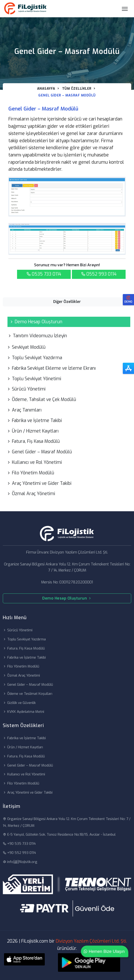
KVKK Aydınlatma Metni (23, 712)
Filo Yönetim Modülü (30, 473)
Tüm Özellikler (77, 89)
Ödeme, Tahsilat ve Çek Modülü (41, 399)
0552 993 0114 (99, 274)
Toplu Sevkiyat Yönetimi (34, 379)
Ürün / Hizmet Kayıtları (33, 431)
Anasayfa (46, 89)
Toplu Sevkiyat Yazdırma (34, 358)
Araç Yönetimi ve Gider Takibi (39, 483)
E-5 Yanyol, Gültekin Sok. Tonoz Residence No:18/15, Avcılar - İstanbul (59, 834)
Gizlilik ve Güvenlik (19, 703)
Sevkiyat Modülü (26, 347)
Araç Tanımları (24, 410)
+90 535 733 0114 (19, 844)
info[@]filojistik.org (20, 862)
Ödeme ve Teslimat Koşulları (28, 694)
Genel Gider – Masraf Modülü (39, 452)
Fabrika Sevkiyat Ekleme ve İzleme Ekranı (51, 368)
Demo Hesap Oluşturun (36, 322)
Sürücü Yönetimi (26, 389)
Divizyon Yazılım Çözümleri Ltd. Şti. (91, 941)
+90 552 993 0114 (19, 853)
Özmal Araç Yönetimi (31, 494)
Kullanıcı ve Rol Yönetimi (34, 462)
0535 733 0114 (44, 274)
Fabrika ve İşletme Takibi (34, 421)
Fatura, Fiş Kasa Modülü (33, 441)
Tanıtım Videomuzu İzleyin (37, 336)
